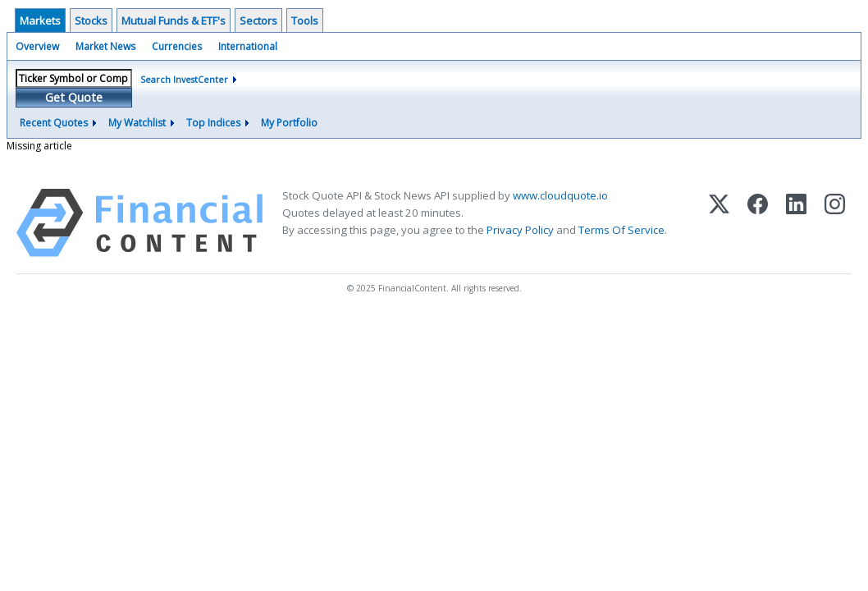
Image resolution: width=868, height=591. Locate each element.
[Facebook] (758, 223)
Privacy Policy (520, 230)
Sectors (258, 21)
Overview (37, 46)
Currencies (177, 46)
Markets (40, 21)
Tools (305, 21)
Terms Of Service (621, 230)
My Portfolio (289, 123)
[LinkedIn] (796, 223)
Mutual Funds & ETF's (174, 21)
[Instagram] (835, 223)
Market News (105, 46)
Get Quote (74, 97)
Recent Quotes (54, 123)
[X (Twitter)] (719, 223)
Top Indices (213, 123)
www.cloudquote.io (560, 195)
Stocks (91, 21)
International (248, 46)
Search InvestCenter (184, 79)
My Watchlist (137, 123)
